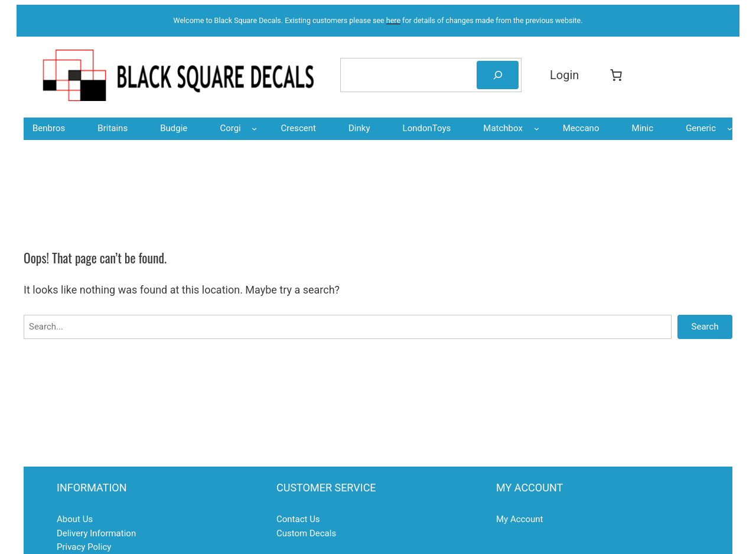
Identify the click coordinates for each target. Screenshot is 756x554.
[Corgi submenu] (254, 128)
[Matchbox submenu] (537, 128)
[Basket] (619, 75)
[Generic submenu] (730, 128)
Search (705, 327)
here (393, 20)
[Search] (498, 75)
